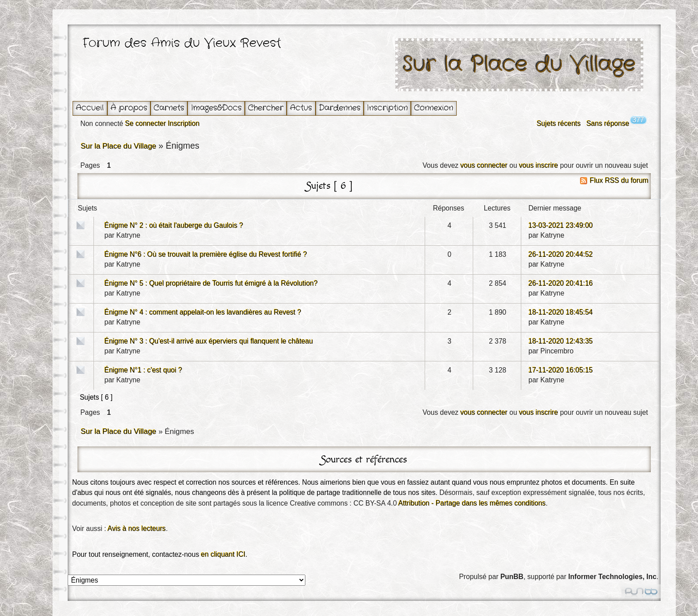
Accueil (90, 108)
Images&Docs (216, 108)
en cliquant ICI (223, 554)
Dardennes (340, 108)
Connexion (434, 108)
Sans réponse (608, 124)
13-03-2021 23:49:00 (561, 225)
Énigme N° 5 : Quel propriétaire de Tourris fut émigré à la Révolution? (211, 283)
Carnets (169, 108)
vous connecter (484, 165)
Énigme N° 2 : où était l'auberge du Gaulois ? (174, 225)
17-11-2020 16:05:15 (561, 370)
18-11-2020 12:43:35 (561, 341)
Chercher (266, 108)
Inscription (387, 108)
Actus (301, 108)
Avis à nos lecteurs (137, 529)
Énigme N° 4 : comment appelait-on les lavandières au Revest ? (203, 312)
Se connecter (146, 124)
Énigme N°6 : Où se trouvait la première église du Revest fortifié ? (205, 254)
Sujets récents (559, 124)
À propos (129, 108)
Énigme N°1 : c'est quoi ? (143, 370)
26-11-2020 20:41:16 (561, 283)
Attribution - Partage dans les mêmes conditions (472, 503)
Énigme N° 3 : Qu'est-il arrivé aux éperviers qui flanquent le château (209, 341)
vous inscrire (539, 165)
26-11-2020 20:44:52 (561, 254)
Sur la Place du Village (519, 65)
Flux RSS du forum (619, 180)
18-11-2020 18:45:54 (561, 312)
